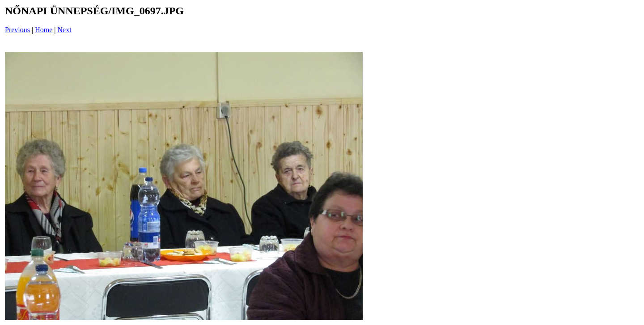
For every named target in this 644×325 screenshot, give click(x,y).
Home (44, 30)
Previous (17, 30)
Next (65, 30)
